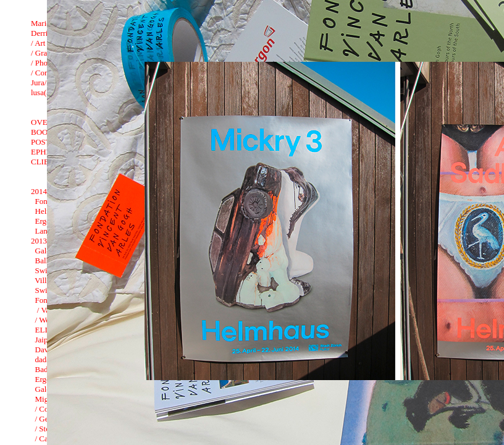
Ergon (45, 221)
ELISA (47, 330)
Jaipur (45, 340)
